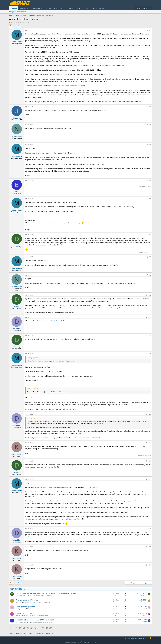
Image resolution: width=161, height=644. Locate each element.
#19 (150, 547)
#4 (150, 145)
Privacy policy (140, 638)
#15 (150, 443)
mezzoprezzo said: (33, 418)
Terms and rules (129, 638)
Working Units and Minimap (27, 600)
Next (17, 26)
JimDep (18, 609)
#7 (150, 235)
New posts (12, 12)
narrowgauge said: (33, 358)
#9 (150, 275)
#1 (150, 30)
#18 (150, 529)
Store (63, 8)
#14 (150, 414)
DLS (56, 8)
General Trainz (34, 609)
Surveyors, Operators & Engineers (42, 596)
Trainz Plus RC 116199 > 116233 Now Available (35, 620)
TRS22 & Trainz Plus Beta (40, 622)
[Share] (147, 30)
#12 (150, 335)
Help (147, 638)
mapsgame (19, 596)
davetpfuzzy (143, 622)
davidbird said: (31, 389)
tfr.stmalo (18, 602)
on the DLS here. (55, 321)
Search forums (22, 12)
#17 (150, 479)
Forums (14, 8)
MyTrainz (48, 8)
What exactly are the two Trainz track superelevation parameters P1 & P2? (46, 593)
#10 (150, 295)
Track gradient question (25, 607)
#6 (150, 199)
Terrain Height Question (25, 613)
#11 (150, 317)
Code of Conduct (98, 8)
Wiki (78, 8)
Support (71, 8)
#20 (150, 565)
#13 (150, 354)
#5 (150, 180)
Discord (86, 8)
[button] (30, 8)
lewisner (18, 615)
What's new (24, 8)
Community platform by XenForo (80, 642)
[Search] (147, 8)
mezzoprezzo (15, 22)
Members (36, 8)
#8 (150, 257)
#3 (150, 125)
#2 (150, 107)
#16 (150, 461)
